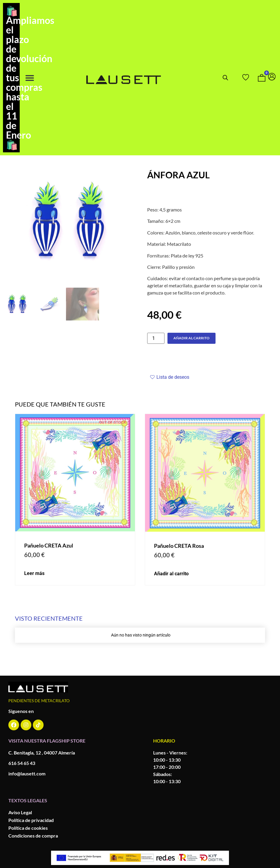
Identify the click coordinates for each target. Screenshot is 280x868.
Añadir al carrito (191, 338)
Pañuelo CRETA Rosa (179, 546)
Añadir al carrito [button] (171, 574)
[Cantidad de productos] (156, 338)
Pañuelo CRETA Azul (49, 545)
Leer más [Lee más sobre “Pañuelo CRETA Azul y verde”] (34, 573)
